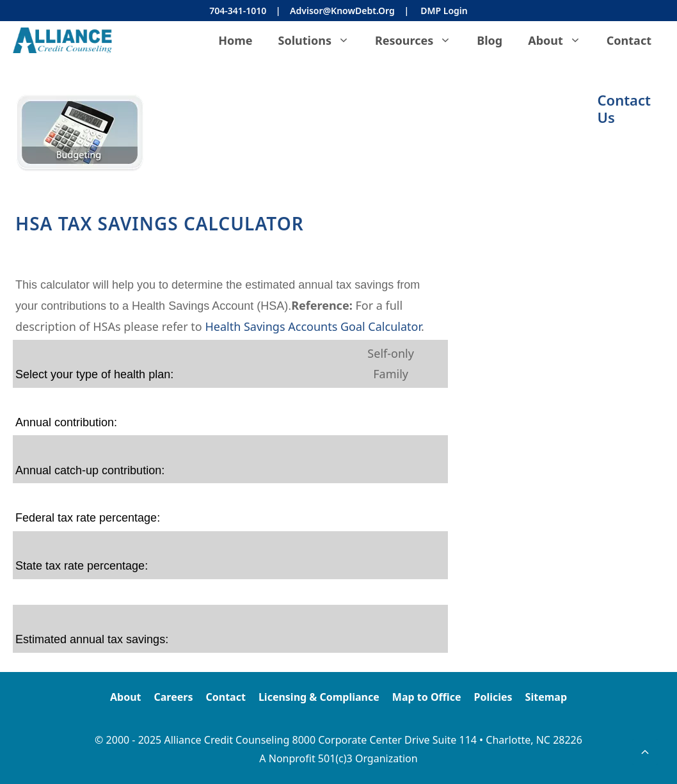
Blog (490, 40)
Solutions (320, 40)
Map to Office (427, 697)
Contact (629, 40)
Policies (493, 697)
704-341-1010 (238, 11)
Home (235, 40)
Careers (174, 697)
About (561, 40)
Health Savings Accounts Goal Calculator (313, 326)
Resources (419, 40)
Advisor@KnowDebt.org (342, 11)
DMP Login (444, 11)
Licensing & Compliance (319, 697)
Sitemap (546, 697)
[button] (645, 752)
